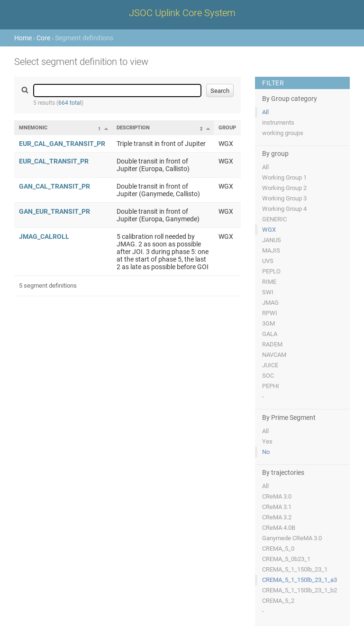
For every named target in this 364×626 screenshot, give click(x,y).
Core (43, 38)
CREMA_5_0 (278, 549)
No (266, 452)
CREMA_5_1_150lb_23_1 (295, 569)
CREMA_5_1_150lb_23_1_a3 (300, 580)
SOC (268, 376)
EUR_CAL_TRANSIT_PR (54, 161)
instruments (278, 122)
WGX (269, 230)
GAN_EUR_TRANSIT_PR (55, 211)
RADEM (272, 344)
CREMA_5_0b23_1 (286, 559)
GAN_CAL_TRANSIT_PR (55, 186)
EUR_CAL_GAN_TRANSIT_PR (62, 144)
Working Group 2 (284, 188)
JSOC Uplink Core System (182, 13)
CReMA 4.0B (279, 528)
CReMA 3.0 (277, 496)
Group (227, 128)
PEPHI (271, 386)
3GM (268, 323)
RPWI (270, 313)
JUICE (270, 365)
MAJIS (271, 250)
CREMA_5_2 (278, 601)
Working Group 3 (284, 198)
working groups (283, 133)
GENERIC (274, 219)
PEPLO (271, 271)
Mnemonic (33, 128)
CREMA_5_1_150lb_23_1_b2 (300, 590)
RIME (269, 282)
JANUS (272, 240)
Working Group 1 (284, 177)
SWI (268, 292)
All (265, 112)
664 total (70, 103)
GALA (270, 334)
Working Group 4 (284, 209)
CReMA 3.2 (277, 517)
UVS (268, 261)
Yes (267, 441)
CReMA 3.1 (277, 507)
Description (133, 128)
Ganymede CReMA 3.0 (292, 538)
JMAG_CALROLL (44, 236)
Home (23, 38)
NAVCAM (274, 355)
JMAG (270, 303)
